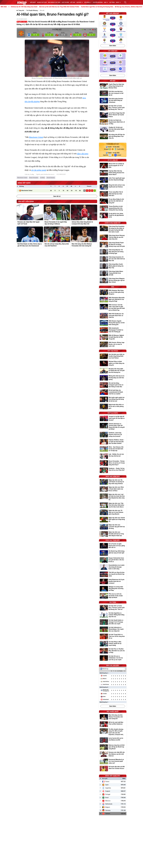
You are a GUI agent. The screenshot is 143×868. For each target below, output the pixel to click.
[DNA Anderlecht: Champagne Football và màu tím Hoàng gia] (113, 330)
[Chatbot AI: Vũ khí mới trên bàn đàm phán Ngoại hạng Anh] (113, 129)
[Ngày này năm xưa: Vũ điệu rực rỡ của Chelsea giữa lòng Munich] (113, 513)
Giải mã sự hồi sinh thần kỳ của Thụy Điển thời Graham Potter (70, 7)
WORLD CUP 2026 (42, 2)
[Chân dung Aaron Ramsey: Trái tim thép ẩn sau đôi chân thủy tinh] (113, 237)
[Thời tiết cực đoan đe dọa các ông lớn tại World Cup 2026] (113, 574)
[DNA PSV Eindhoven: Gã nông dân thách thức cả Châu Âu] (113, 316)
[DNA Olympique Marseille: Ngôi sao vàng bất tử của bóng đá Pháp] (113, 300)
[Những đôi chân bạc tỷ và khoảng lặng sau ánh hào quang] (113, 378)
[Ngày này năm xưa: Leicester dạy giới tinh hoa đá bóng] (113, 527)
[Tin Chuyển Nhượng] (32, 10)
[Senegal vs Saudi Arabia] (113, 56)
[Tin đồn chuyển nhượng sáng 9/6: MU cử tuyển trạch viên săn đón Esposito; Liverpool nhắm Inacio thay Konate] (113, 732)
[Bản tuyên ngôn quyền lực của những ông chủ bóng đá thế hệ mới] (113, 400)
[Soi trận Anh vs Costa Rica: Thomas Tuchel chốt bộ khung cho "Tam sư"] (113, 108)
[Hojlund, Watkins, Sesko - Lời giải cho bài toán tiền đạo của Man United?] (113, 442)
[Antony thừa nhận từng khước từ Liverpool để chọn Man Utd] (84, 215)
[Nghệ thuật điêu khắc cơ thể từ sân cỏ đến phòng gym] (113, 407)
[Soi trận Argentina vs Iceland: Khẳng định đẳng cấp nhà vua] (113, 615)
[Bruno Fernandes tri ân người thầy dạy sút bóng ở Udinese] (57, 215)
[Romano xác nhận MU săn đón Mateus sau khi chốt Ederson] (113, 754)
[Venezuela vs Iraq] (113, 63)
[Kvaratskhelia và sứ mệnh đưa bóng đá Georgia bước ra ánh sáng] (113, 567)
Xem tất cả (57, 196)
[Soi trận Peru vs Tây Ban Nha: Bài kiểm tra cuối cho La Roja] (113, 651)
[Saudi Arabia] (120, 149)
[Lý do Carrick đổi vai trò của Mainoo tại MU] (113, 740)
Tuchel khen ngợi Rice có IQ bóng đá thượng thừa (108, 7)
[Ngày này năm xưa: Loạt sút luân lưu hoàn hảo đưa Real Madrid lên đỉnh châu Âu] (113, 497)
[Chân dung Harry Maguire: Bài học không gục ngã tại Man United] (113, 281)
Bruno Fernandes (34, 178)
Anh (106, 2)
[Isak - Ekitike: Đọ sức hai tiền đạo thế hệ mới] (113, 456)
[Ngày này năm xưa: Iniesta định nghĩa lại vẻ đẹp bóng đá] (113, 520)
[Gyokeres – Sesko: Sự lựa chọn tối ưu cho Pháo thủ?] (113, 470)
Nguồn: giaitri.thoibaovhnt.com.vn (45, 174)
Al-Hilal (42, 178)
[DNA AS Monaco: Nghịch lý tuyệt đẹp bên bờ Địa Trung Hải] (113, 337)
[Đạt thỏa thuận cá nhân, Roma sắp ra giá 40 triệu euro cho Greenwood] (30, 237)
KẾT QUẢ (73, 2)
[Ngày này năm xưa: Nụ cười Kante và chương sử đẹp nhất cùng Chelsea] (113, 482)
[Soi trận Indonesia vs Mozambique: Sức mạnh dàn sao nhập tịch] (113, 629)
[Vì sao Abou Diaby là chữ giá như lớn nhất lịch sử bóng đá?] (113, 201)
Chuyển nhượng (98, 2)
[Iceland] (120, 155)
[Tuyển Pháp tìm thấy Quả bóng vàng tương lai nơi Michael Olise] (113, 86)
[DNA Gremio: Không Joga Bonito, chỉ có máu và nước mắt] (113, 345)
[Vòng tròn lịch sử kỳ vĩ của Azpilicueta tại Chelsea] (113, 187)
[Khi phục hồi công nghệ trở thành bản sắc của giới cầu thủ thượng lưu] (113, 371)
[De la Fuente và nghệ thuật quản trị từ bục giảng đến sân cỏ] (113, 546)
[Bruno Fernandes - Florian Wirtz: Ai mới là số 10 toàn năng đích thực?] (113, 463)
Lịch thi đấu (65, 2)
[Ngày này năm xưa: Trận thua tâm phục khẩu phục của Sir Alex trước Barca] (113, 505)
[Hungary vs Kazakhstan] (113, 24)
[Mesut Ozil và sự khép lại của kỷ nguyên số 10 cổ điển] (113, 166)
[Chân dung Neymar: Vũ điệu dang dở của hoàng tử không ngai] (113, 252)
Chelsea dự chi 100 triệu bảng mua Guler (35, 7)
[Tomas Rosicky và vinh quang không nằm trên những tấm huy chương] (113, 208)
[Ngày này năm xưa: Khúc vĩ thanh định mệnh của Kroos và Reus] (113, 489)
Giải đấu (80, 2)
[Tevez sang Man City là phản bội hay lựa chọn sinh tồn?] (113, 194)
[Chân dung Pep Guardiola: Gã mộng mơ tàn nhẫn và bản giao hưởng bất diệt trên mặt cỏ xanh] (113, 229)
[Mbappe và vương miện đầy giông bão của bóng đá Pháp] (113, 589)
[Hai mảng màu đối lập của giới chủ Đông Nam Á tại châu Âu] (113, 137)
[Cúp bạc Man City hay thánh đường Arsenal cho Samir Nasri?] (113, 173)
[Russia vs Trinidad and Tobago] (113, 30)
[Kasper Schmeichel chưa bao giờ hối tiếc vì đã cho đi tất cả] (113, 560)
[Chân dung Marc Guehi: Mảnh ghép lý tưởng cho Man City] (113, 266)
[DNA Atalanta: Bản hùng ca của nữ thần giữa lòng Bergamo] (113, 292)
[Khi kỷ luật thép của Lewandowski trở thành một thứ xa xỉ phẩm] (113, 392)
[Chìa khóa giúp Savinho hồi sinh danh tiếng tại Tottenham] (113, 101)
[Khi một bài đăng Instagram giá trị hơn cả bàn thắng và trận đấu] (113, 385)
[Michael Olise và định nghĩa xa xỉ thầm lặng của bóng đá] (113, 364)
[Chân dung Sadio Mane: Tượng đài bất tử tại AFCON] (113, 273)
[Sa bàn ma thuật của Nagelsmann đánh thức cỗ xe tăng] (113, 122)
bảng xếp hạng (83, 154)
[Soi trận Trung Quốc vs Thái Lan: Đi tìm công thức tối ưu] (113, 637)
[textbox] (105, 669)
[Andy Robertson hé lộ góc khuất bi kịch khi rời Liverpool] (113, 582)
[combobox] (113, 669)
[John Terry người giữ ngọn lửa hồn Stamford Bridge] (113, 180)
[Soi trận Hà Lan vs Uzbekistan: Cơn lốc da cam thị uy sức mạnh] (113, 658)
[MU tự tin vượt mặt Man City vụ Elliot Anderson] (113, 724)
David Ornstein (51, 178)
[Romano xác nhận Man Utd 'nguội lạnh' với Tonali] (30, 215)
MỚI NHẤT (33, 2)
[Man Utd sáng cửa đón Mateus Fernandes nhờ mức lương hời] (84, 237)
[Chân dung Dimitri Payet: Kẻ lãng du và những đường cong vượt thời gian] (113, 245)
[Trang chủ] (20, 10)
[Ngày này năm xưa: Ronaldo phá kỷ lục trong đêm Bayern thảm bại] (113, 534)
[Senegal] (105, 149)
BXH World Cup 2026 (54, 2)
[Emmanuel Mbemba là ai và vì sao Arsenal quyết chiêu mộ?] (113, 762)
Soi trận (112, 2)
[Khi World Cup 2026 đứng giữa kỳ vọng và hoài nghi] (113, 553)
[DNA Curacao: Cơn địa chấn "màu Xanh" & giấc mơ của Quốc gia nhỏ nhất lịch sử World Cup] (113, 308)
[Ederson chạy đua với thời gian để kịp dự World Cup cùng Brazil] (113, 747)
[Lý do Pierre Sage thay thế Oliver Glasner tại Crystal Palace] (113, 115)
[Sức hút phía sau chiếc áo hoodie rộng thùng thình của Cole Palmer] (113, 356)
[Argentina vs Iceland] (113, 69)
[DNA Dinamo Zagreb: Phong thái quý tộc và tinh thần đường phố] (113, 323)
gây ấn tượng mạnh (39, 170)
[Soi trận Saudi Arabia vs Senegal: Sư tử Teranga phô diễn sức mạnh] (113, 622)
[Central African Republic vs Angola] (113, 18)
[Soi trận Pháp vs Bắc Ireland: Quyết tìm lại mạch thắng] (113, 644)
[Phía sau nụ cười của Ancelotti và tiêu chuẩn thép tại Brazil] (113, 596)
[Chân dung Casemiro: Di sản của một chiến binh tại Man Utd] (113, 259)
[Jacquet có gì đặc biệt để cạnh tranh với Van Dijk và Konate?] (113, 419)
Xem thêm (113, 46)
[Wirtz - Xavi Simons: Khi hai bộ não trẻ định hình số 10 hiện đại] (113, 449)
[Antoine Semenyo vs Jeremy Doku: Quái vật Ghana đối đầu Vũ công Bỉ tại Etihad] (113, 427)
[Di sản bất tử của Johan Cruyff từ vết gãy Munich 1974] (113, 216)
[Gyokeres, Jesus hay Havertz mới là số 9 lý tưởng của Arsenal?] (113, 435)
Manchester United (36, 137)
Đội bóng (88, 2)
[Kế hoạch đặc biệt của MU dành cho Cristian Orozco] (113, 769)
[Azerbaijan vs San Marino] (113, 35)
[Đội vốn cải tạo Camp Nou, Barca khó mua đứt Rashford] (57, 237)
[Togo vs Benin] (113, 41)
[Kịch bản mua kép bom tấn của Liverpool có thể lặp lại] (113, 93)
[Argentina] (105, 155)
